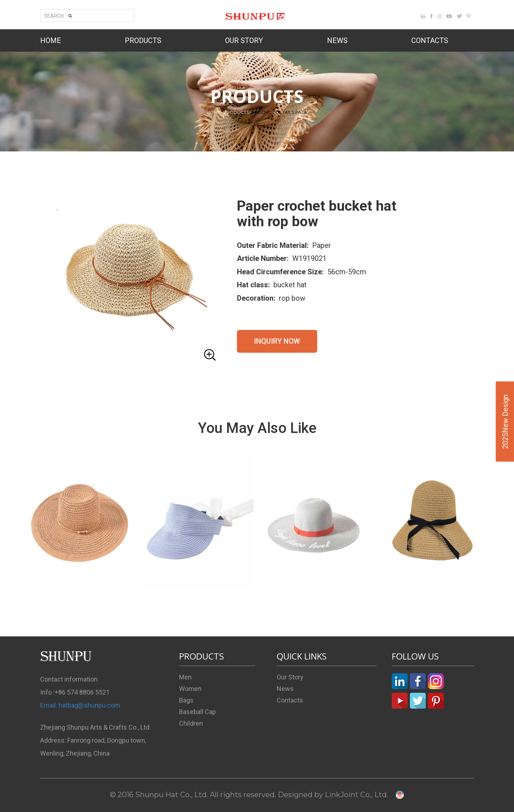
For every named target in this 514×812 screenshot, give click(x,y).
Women (190, 689)
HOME (51, 40)
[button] (131, 281)
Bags (186, 700)
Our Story (290, 677)
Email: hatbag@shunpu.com (80, 705)
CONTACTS (430, 40)
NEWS (337, 40)
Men (185, 677)
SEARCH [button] (58, 16)
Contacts (290, 700)
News (285, 689)
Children (191, 723)
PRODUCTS (143, 40)
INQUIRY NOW (277, 341)
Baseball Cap (197, 712)
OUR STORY (244, 40)
